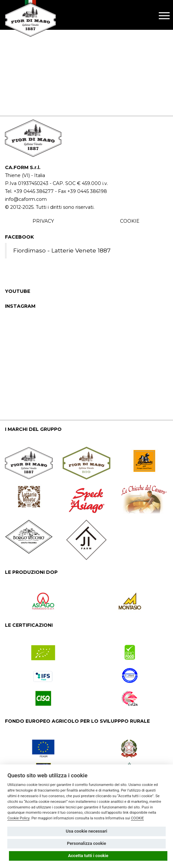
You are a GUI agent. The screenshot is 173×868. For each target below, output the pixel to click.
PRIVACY (43, 221)
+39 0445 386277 (34, 191)
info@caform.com (26, 199)
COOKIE (130, 221)
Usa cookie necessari (87, 831)
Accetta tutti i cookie (88, 856)
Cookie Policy (18, 818)
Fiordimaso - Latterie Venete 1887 (62, 250)
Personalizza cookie (86, 843)
